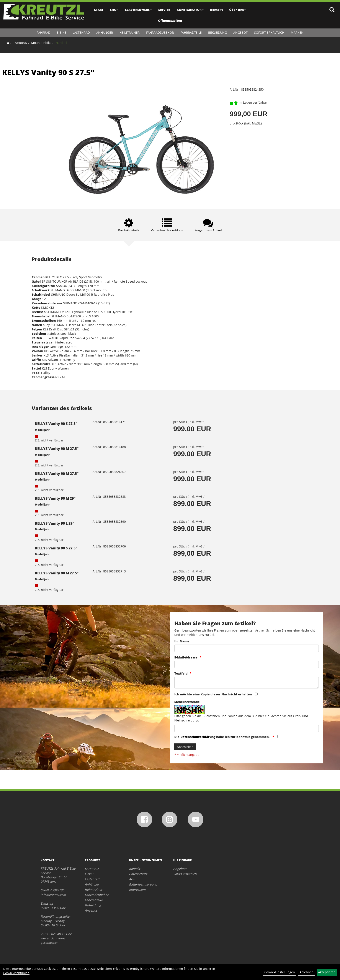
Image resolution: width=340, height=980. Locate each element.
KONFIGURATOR (190, 10)
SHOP (114, 10)
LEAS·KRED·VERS (138, 10)
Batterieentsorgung (143, 884)
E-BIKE (61, 32)
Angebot (240, 32)
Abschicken (185, 747)
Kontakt (216, 10)
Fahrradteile (191, 32)
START (99, 10)
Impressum (137, 890)
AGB (132, 879)
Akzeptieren (327, 972)
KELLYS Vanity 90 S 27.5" (48, 72)
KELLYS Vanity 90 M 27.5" (57, 449)
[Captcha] (247, 728)
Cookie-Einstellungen (280, 972)
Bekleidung (217, 32)
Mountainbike (41, 43)
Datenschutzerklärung (198, 737)
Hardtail (61, 43)
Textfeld (181, 673)
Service (164, 10)
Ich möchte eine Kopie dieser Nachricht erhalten (213, 694)
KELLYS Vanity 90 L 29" (55, 523)
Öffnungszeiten (170, 21)
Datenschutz (138, 874)
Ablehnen (306, 972)
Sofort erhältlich (269, 32)
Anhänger (105, 32)
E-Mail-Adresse (186, 657)
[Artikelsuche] (332, 10)
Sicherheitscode (187, 702)
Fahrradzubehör (160, 32)
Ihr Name (182, 641)
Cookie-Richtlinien (16, 973)
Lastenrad (81, 32)
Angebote (180, 869)
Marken (297, 32)
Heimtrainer (130, 32)
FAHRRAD (43, 32)
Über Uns (238, 10)
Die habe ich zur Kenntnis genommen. (222, 737)
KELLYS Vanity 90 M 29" (55, 498)
